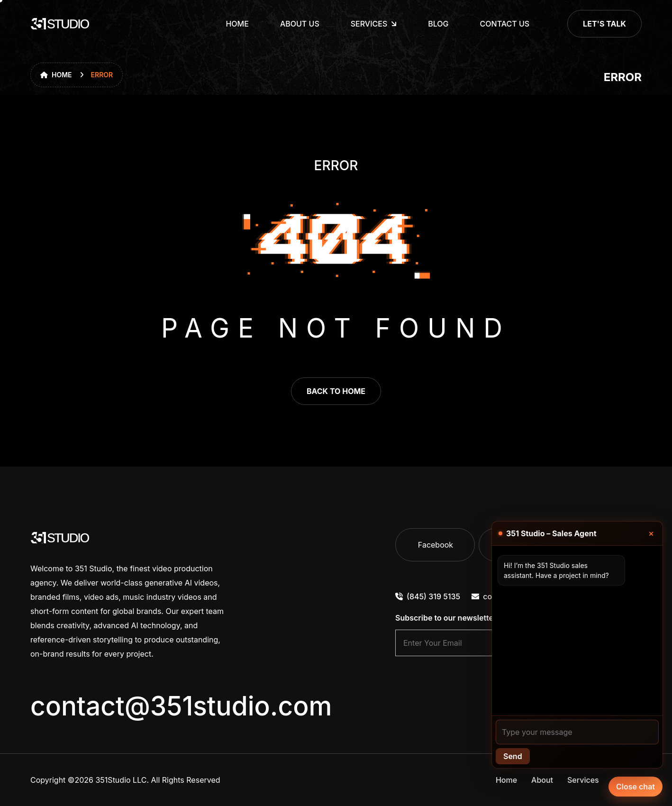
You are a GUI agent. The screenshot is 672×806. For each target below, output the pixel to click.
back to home (336, 391)
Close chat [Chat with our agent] (636, 787)
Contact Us (505, 24)
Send (513, 756)
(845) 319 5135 (428, 596)
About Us (300, 24)
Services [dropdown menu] (369, 24)
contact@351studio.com (181, 706)
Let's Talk (604, 24)
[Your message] (577, 732)
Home (237, 24)
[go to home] (60, 24)
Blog (438, 24)
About (542, 780)
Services (583, 780)
